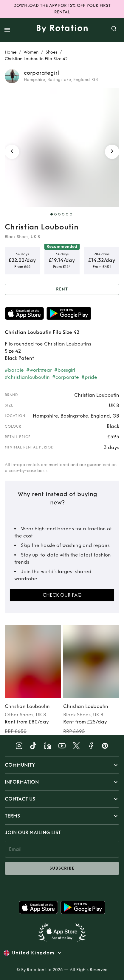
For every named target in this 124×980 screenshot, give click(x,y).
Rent (62, 289)
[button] (62, 765)
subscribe (62, 868)
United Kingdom (33, 953)
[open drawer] (7, 30)
